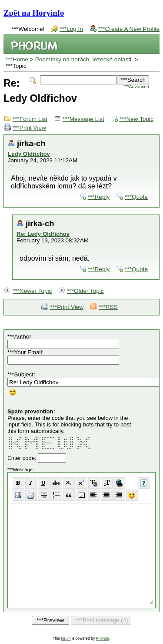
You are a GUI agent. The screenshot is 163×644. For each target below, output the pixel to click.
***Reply (99, 197)
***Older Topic (85, 291)
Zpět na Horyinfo (34, 13)
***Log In (71, 29)
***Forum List (30, 119)
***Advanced (136, 87)
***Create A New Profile (129, 29)
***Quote (136, 197)
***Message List (83, 119)
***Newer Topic (32, 291)
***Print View (29, 128)
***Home (17, 59)
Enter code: (23, 458)
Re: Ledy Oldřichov (43, 234)
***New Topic (136, 119)
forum (66, 638)
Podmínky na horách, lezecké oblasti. (84, 59)
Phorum (103, 638)
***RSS (108, 307)
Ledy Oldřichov (29, 154)
